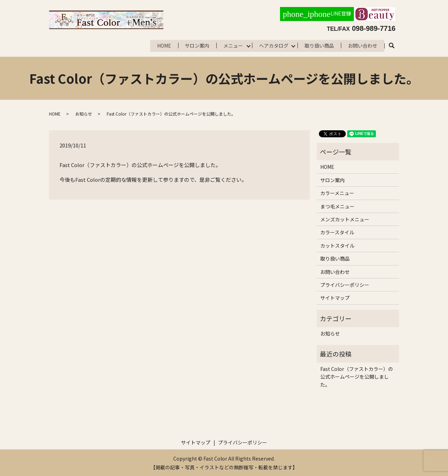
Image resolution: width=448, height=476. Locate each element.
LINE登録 (317, 14)
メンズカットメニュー (345, 219)
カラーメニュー (337, 192)
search (395, 45)
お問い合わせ (362, 45)
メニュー (230, 45)
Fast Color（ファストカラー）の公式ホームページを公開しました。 (357, 376)
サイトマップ (335, 297)
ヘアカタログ (272, 45)
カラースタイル (337, 232)
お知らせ (84, 113)
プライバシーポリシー (345, 284)
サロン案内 (193, 45)
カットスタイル (337, 245)
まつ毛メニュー (337, 206)
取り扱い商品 (318, 45)
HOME (159, 45)
